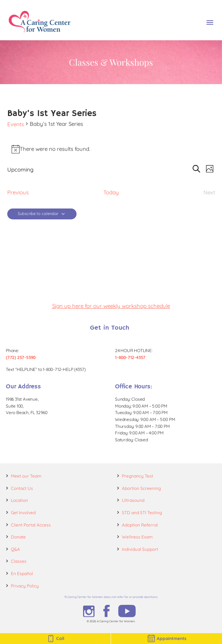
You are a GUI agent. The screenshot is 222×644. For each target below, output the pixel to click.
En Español (22, 573)
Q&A (15, 549)
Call (55, 639)
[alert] (111, 149)
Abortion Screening (141, 488)
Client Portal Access (31, 525)
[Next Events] (209, 192)
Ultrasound (133, 500)
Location (19, 500)
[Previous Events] (18, 192)
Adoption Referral (140, 525)
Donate (18, 537)
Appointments (167, 639)
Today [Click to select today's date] (111, 192)
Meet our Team (26, 476)
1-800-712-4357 (130, 357)
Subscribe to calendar (38, 214)
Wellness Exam (137, 537)
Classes (19, 561)
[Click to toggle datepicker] (20, 170)
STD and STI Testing (142, 513)
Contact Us (22, 488)
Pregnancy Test (137, 476)
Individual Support (140, 549)
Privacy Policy (25, 586)
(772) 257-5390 (21, 357)
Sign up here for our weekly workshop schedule (111, 306)
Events (16, 124)
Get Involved (23, 513)
